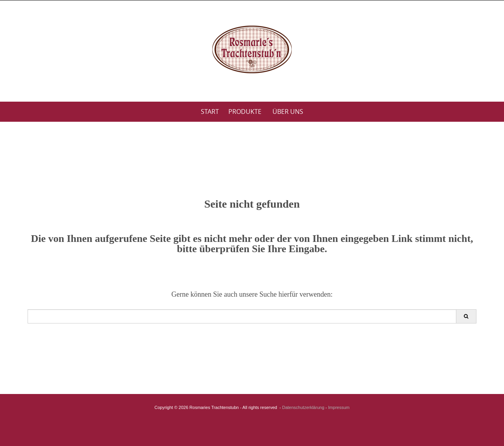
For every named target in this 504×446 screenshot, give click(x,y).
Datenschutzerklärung (303, 407)
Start (210, 111)
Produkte (245, 111)
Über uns (288, 111)
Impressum (339, 407)
